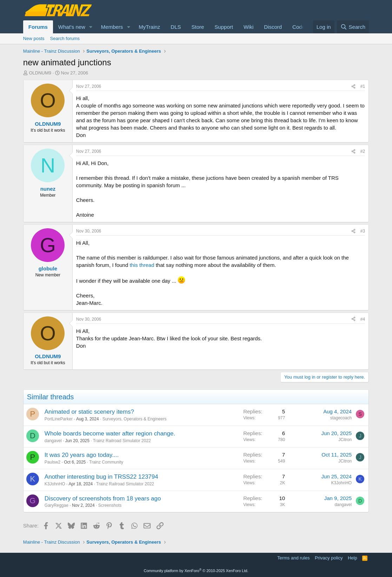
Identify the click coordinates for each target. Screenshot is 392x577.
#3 (363, 231)
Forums (38, 27)
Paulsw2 (52, 462)
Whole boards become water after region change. (110, 434)
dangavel (53, 441)
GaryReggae (57, 505)
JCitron (345, 440)
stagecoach (341, 418)
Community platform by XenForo (196, 571)
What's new (72, 27)
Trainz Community (106, 462)
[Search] (353, 27)
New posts (34, 38)
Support (224, 27)
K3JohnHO (55, 484)
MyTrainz (149, 27)
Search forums (65, 38)
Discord (273, 27)
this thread (142, 265)
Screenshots (110, 505)
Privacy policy (329, 558)
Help (353, 558)
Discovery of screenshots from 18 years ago (103, 499)
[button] (91, 27)
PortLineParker (59, 419)
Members (112, 27)
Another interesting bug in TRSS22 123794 (101, 477)
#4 (363, 319)
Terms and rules (293, 558)
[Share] (353, 87)
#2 (363, 151)
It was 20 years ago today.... (82, 455)
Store (198, 27)
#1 (363, 86)
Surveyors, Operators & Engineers (135, 419)
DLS (176, 27)
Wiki (248, 27)
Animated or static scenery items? (89, 412)
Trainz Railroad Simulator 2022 (122, 441)
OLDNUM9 (40, 73)
